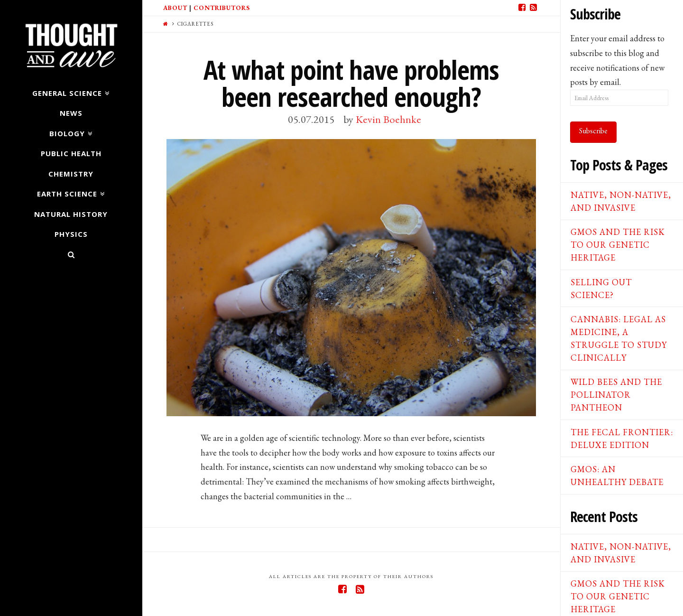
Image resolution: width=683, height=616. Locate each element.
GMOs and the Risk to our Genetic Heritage (618, 245)
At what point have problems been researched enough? (351, 83)
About (175, 8)
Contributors (222, 8)
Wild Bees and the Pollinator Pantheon (616, 395)
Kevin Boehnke (388, 119)
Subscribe (593, 131)
